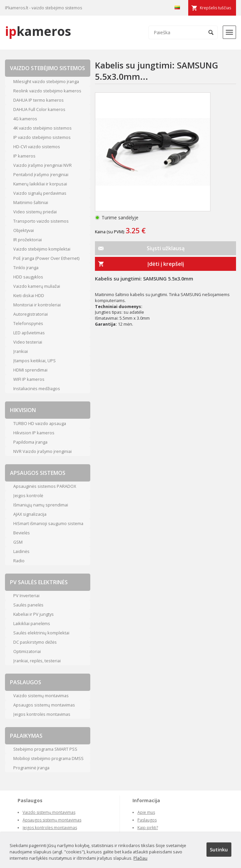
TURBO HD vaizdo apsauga (40, 423)
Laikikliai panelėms (32, 623)
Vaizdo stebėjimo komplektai (42, 249)
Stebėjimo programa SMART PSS (45, 749)
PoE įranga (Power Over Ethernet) (46, 258)
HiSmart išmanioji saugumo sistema (48, 523)
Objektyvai (24, 230)
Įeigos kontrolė (28, 495)
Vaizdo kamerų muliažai (37, 286)
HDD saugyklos (28, 277)
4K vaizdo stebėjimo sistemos (42, 128)
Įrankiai (21, 351)
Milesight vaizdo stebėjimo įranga (46, 81)
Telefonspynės (28, 323)
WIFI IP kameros (29, 379)
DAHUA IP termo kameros (39, 100)
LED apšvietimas (29, 333)
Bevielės (22, 533)
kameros (38, 31)
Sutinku (219, 849)
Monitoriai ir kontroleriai (37, 305)
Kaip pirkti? (148, 828)
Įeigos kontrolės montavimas (42, 714)
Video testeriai (28, 342)
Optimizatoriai (27, 651)
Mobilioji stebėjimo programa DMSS (48, 758)
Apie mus (146, 812)
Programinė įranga (31, 768)
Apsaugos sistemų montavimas (44, 705)
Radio (19, 561)
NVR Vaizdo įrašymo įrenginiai (42, 451)
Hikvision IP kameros (34, 433)
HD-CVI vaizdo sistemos (37, 147)
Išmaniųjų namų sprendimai (41, 505)
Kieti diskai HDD (29, 295)
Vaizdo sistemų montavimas (41, 696)
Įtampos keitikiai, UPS (35, 361)
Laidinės (21, 551)
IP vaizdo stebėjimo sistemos (42, 137)
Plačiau (140, 858)
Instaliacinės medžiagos (37, 388)
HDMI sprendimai (30, 370)
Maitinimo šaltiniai (31, 202)
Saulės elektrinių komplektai (41, 633)
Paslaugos (147, 820)
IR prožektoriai (28, 240)
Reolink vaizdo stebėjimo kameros (47, 91)
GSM (18, 542)
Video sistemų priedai (35, 212)
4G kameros (25, 119)
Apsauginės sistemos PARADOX (45, 486)
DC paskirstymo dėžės (35, 642)
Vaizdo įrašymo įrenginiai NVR (42, 165)
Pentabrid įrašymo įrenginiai (41, 174)
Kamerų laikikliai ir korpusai (40, 184)
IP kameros (24, 156)
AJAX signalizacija (30, 514)
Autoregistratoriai (31, 314)
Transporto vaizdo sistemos (41, 221)
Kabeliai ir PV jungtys (34, 614)
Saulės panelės (28, 605)
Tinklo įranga (26, 268)
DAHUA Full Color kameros (39, 109)
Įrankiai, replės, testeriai (37, 661)
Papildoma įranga (30, 442)
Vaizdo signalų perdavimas (40, 193)
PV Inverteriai (26, 596)
